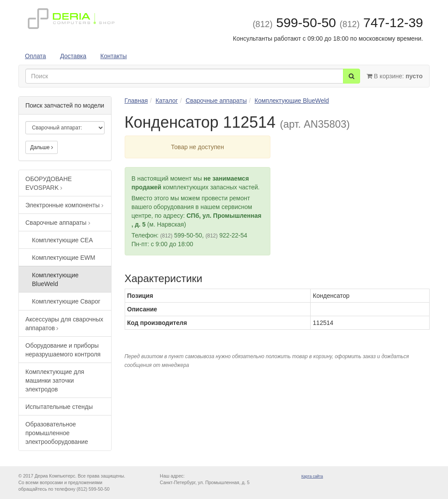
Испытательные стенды (59, 407)
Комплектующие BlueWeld (55, 279)
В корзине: (395, 76)
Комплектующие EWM (64, 258)
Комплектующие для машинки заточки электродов (55, 380)
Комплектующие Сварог (66, 301)
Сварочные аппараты (58, 223)
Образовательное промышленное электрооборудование (57, 433)
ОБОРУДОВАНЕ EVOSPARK (49, 183)
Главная (136, 101)
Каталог (167, 101)
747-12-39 (381, 23)
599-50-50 (294, 23)
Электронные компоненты (64, 205)
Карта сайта (312, 476)
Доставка (73, 56)
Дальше (42, 147)
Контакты (113, 56)
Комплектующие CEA (62, 240)
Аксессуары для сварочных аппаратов (64, 324)
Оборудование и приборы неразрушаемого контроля (63, 350)
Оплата (35, 56)
